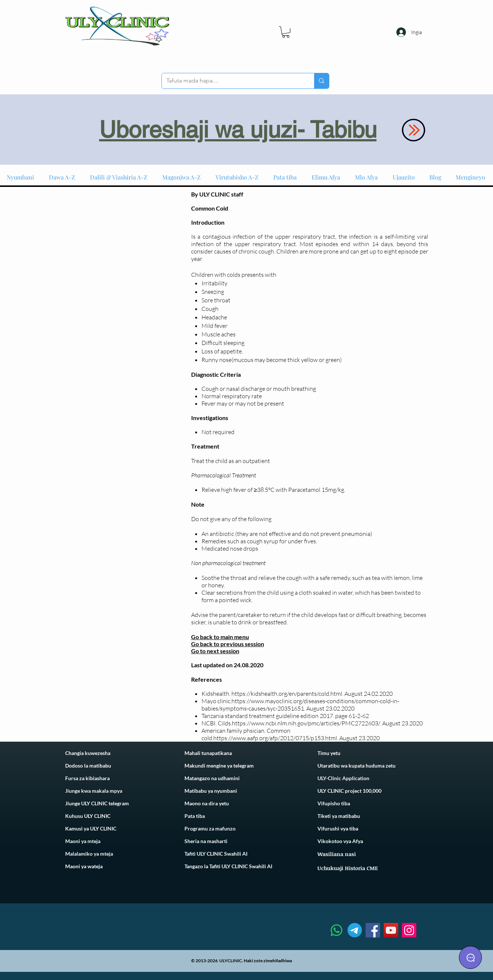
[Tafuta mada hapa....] (233, 81)
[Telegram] (355, 930)
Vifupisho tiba (334, 803)
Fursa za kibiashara (87, 778)
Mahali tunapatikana (208, 753)
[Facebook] (373, 930)
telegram (243, 766)
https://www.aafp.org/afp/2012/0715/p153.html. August (285, 738)
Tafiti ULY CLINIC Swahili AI (216, 854)
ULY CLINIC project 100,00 (348, 791)
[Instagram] (409, 930)
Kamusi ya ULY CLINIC (91, 828)
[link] (286, 32)
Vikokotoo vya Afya (340, 841)
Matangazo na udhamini (212, 778)
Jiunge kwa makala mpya (94, 791)
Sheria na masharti (206, 841)
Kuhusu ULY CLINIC (88, 816)
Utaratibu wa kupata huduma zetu (357, 766)
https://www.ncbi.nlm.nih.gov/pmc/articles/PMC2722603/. (307, 723)
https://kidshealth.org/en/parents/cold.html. (287, 694)
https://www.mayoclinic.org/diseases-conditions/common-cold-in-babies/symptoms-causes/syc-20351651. (300, 705)
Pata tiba (195, 816)
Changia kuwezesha (88, 753)
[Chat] (470, 957)
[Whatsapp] (337, 930)
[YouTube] (391, 930)
